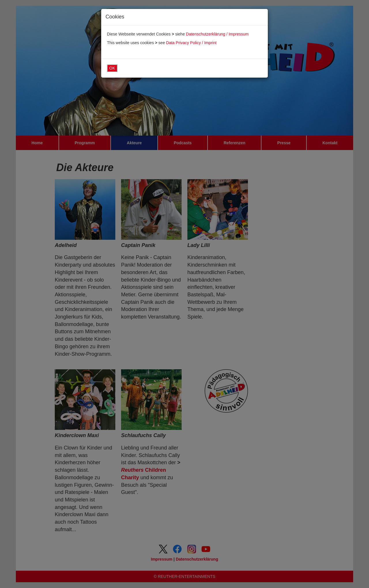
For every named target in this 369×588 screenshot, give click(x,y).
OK (112, 68)
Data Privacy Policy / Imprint (191, 43)
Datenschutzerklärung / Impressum (217, 34)
